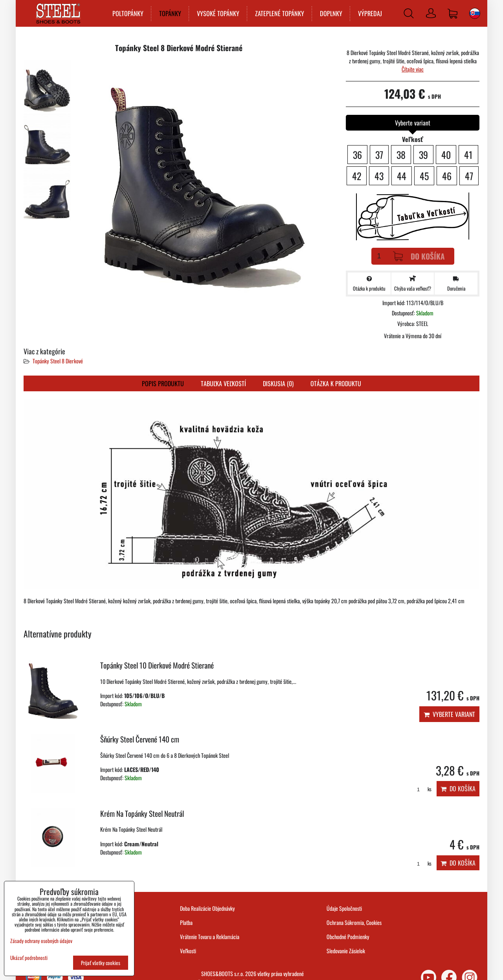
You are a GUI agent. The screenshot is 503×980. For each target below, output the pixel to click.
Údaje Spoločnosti (344, 908)
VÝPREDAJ (370, 13)
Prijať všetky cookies (101, 963)
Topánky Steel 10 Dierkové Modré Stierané (157, 665)
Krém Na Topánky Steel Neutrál (142, 813)
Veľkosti (188, 951)
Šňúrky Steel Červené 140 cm (140, 739)
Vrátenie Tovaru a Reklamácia (210, 937)
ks (421, 789)
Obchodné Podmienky (348, 937)
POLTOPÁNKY (128, 13)
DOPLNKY (331, 13)
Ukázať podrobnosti (29, 958)
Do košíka (419, 256)
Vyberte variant (449, 714)
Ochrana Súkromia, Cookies (354, 922)
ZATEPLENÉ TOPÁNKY (279, 13)
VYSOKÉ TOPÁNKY (218, 13)
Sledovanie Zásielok (346, 951)
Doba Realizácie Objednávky (207, 908)
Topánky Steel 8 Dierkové (58, 361)
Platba (186, 922)
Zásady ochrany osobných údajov (41, 941)
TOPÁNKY (170, 13)
